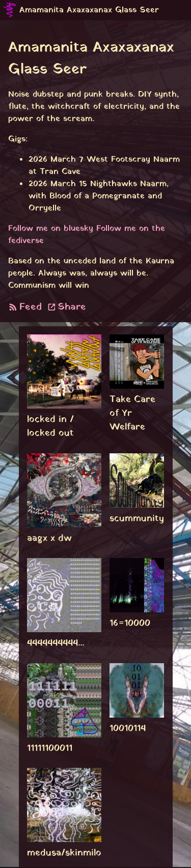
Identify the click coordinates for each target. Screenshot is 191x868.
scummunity (137, 519)
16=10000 (130, 623)
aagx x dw (49, 538)
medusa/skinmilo (64, 853)
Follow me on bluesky (51, 229)
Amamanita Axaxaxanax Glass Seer (89, 10)
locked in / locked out (50, 426)
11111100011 (50, 748)
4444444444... (56, 643)
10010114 (128, 728)
